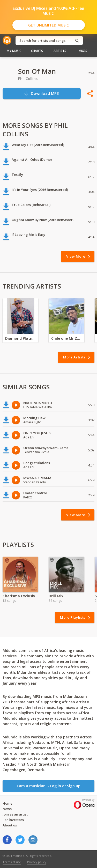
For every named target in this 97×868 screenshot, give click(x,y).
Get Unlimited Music (48, 25)
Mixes (83, 51)
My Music (14, 51)
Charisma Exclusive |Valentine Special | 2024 (20, 596)
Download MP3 (41, 93)
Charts (37, 51)
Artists (60, 51)
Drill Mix (56, 596)
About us (10, 825)
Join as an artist (15, 814)
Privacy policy (37, 862)
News (7, 809)
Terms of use (12, 862)
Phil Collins (28, 79)
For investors (13, 820)
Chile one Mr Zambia (66, 338)
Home (8, 803)
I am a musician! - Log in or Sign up (49, 786)
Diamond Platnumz (20, 338)
